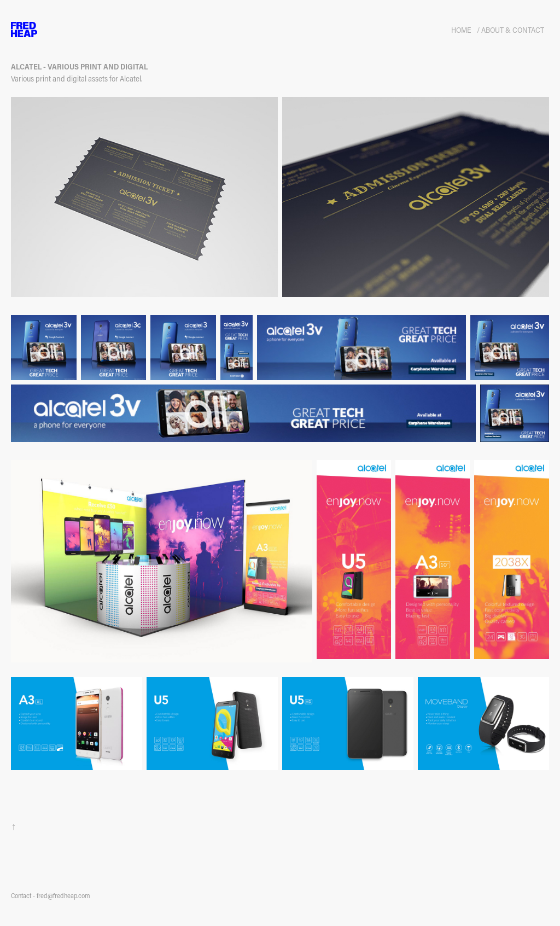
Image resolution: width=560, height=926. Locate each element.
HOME (461, 30)
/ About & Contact (511, 30)
